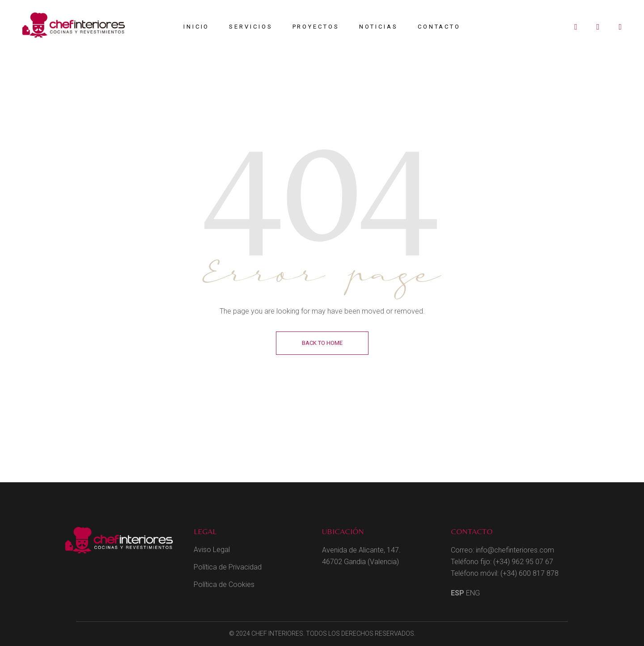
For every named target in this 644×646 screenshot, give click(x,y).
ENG (473, 593)
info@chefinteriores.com (515, 550)
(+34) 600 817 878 (530, 573)
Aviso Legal (212, 550)
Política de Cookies (224, 584)
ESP (458, 593)
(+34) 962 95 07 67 (523, 562)
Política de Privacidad (228, 567)
